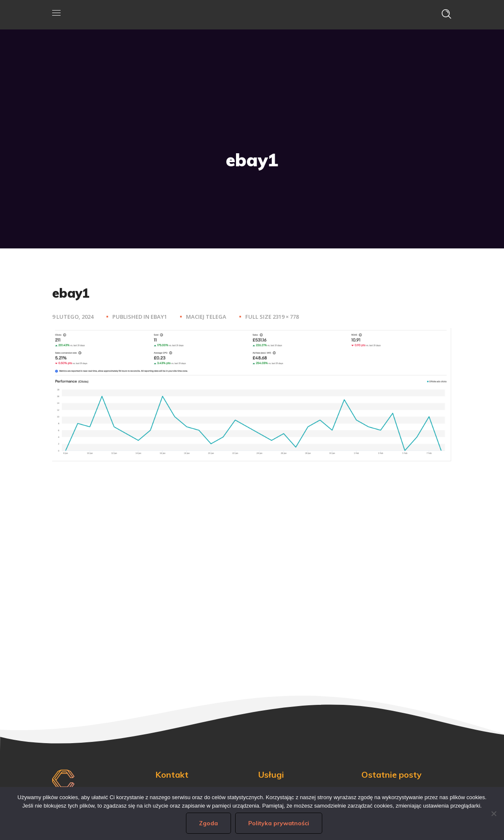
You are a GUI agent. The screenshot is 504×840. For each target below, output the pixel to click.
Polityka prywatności (279, 823)
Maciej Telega (206, 317)
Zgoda (208, 823)
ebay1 (159, 317)
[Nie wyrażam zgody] (493, 813)
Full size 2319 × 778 (272, 317)
